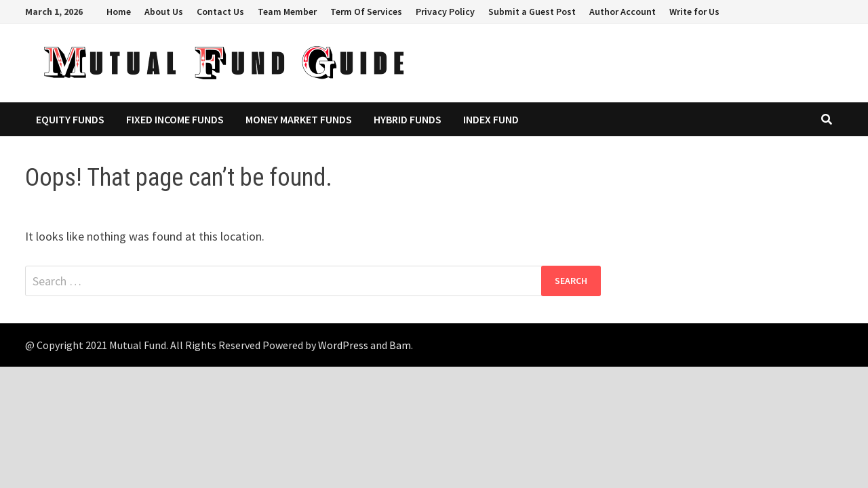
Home (119, 12)
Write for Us (694, 12)
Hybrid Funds (408, 119)
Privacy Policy (445, 12)
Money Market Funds (299, 119)
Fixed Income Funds (175, 119)
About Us (164, 12)
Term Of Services (366, 12)
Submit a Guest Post (532, 12)
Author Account (623, 12)
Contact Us (220, 12)
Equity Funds (70, 119)
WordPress (343, 345)
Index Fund (491, 119)
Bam (400, 345)
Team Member (287, 12)
